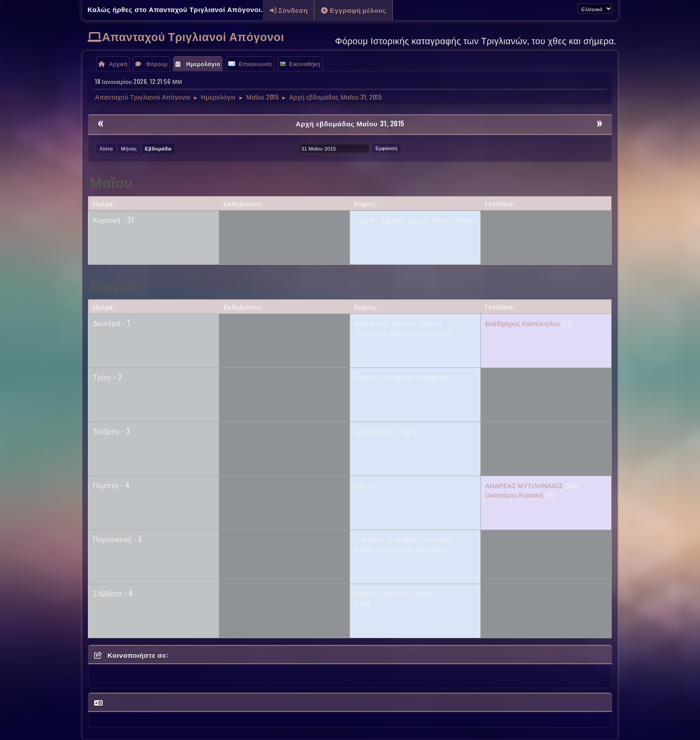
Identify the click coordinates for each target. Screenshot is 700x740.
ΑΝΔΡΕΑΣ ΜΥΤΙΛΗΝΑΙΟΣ (524, 485)
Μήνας (129, 148)
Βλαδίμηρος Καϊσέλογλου (523, 323)
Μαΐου (112, 182)
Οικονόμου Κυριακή (514, 495)
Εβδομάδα (158, 148)
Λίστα (106, 148)
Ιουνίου (116, 285)
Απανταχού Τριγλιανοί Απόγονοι (193, 36)
